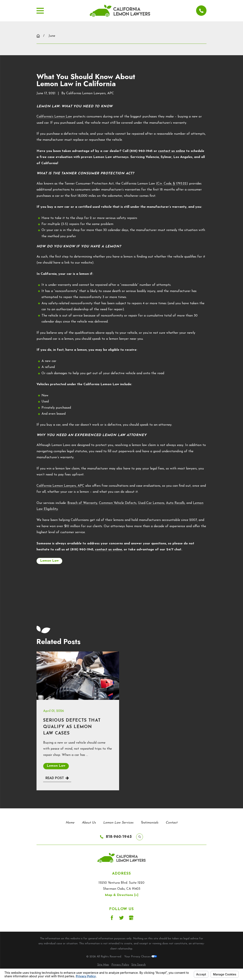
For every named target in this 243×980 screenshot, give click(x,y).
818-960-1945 (119, 837)
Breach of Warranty (82, 503)
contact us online (172, 151)
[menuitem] (103, 965)
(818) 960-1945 (141, 151)
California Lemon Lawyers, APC (60, 486)
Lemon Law (49, 561)
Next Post (53, 581)
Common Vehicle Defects (118, 503)
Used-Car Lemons (151, 503)
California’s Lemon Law (54, 117)
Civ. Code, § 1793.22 (172, 184)
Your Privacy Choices (141, 957)
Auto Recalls (175, 503)
